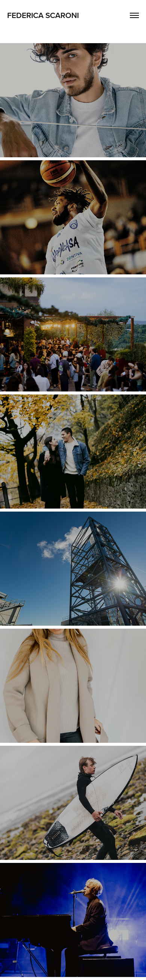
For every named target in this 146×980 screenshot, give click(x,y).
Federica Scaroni (43, 15)
